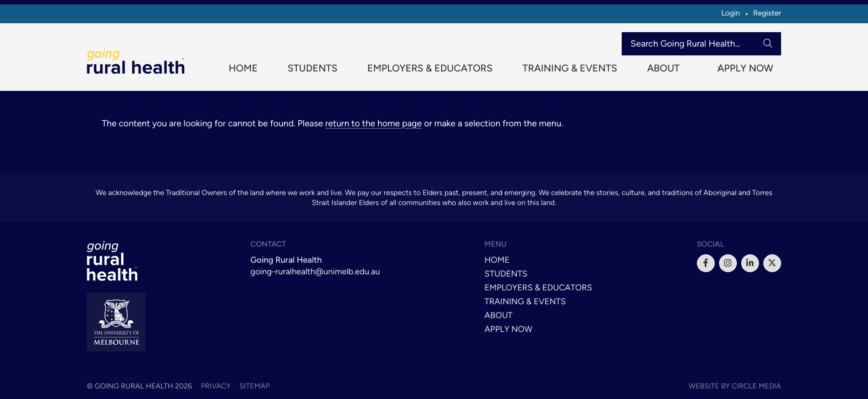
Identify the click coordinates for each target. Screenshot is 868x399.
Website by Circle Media (735, 386)
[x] (772, 263)
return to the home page (373, 129)
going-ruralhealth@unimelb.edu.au (315, 272)
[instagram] (728, 263)
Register (767, 13)
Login (731, 13)
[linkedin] (750, 263)
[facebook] (706, 263)
